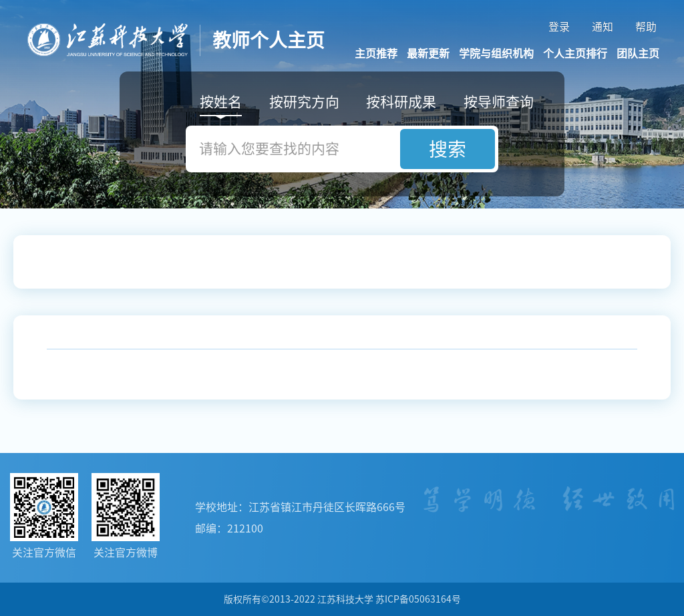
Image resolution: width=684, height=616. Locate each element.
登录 (559, 27)
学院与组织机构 (496, 53)
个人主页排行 (575, 53)
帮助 (646, 27)
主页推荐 (376, 53)
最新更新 (428, 53)
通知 (603, 27)
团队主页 (638, 53)
